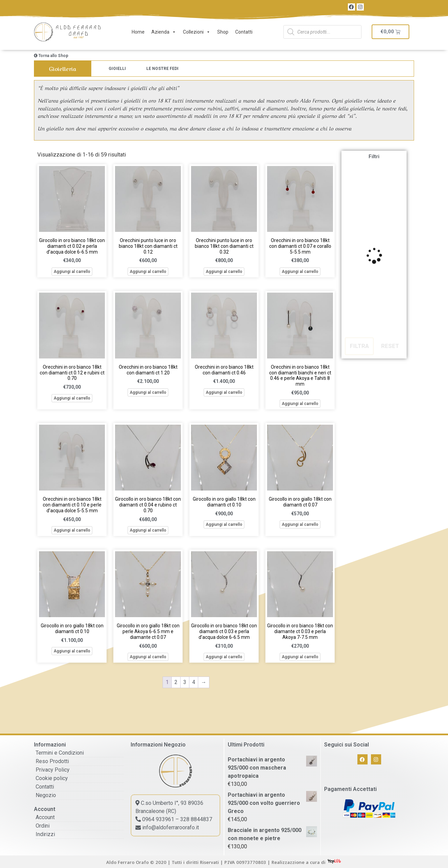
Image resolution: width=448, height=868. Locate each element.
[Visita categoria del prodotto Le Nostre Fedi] (162, 69)
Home (138, 32)
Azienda (164, 32)
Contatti (244, 32)
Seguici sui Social (347, 745)
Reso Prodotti (52, 761)
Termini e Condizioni (60, 753)
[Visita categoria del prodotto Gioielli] (117, 69)
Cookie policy (52, 778)
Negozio (46, 795)
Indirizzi (45, 834)
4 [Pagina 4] (194, 682)
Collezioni (197, 32)
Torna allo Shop (51, 56)
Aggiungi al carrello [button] (72, 272)
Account (45, 817)
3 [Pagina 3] (185, 682)
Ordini (43, 826)
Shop (223, 32)
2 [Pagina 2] (176, 682)
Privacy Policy (53, 770)
